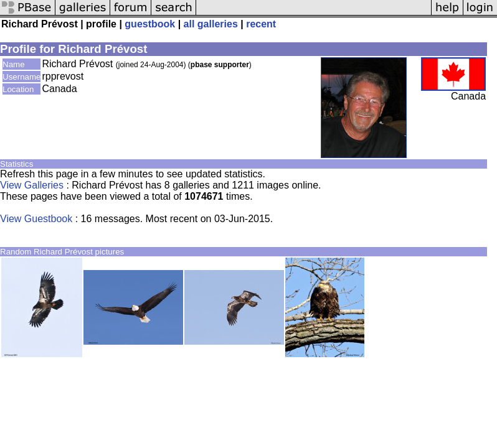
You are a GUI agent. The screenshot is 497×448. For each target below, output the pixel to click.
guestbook (150, 24)
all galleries (211, 24)
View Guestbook (36, 219)
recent (261, 24)
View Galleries (32, 185)
